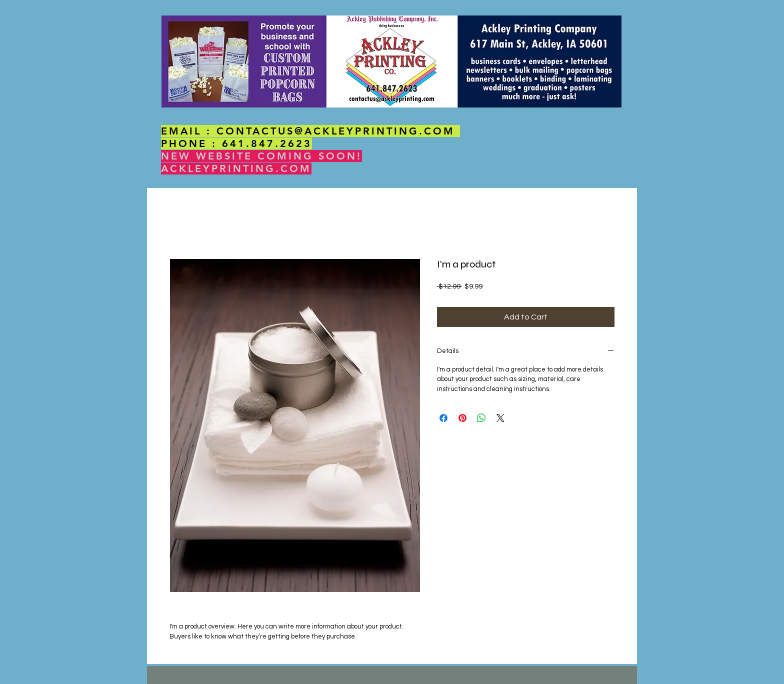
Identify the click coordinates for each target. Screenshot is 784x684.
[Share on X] (500, 418)
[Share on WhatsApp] (481, 418)
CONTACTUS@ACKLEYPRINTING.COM (336, 131)
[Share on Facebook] (443, 418)
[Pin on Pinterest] (462, 418)
